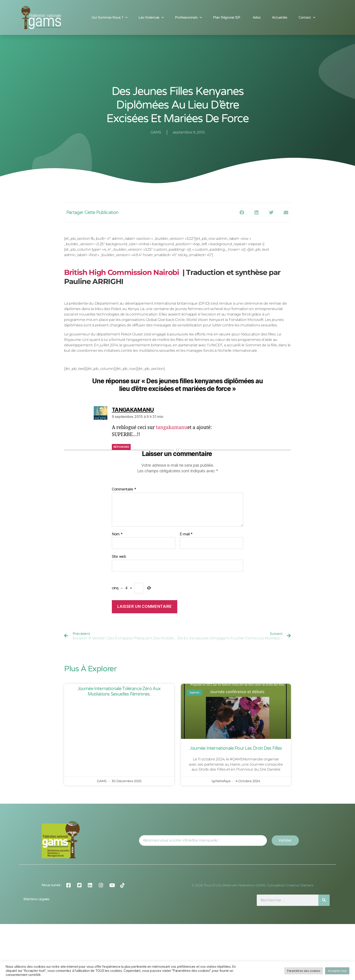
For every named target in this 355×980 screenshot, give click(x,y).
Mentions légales (37, 899)
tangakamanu (172, 428)
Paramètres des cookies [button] (304, 971)
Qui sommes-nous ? (109, 18)
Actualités (280, 17)
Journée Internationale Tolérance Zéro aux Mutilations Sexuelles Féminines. (119, 691)
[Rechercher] (324, 900)
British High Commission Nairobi (122, 272)
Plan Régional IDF (227, 17)
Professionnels (188, 18)
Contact (307, 18)
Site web (119, 556)
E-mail (186, 534)
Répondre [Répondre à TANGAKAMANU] (121, 447)
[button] (242, 212)
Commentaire (124, 489)
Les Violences (151, 18)
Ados (257, 17)
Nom (117, 534)
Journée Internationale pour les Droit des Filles (236, 748)
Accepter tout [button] (337, 971)
